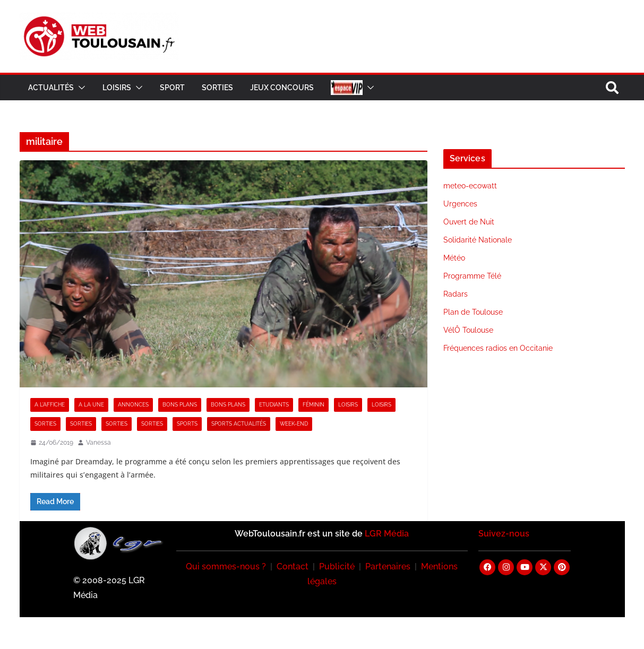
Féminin (314, 405)
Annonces (133, 405)
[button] (80, 88)
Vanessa (98, 443)
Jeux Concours (282, 88)
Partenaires (388, 566)
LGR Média (387, 534)
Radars (456, 294)
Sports (187, 424)
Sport (172, 88)
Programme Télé (472, 276)
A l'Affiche (50, 405)
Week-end (294, 424)
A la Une (91, 405)
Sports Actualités (239, 424)
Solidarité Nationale (478, 240)
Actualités (51, 88)
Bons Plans (180, 405)
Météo (454, 258)
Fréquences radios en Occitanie (498, 348)
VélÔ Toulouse (468, 330)
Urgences (460, 204)
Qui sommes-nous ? (226, 566)
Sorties (217, 88)
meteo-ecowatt (470, 186)
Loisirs (117, 88)
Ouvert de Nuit (469, 222)
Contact (293, 566)
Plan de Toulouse (473, 312)
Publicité (337, 566)
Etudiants (274, 405)
